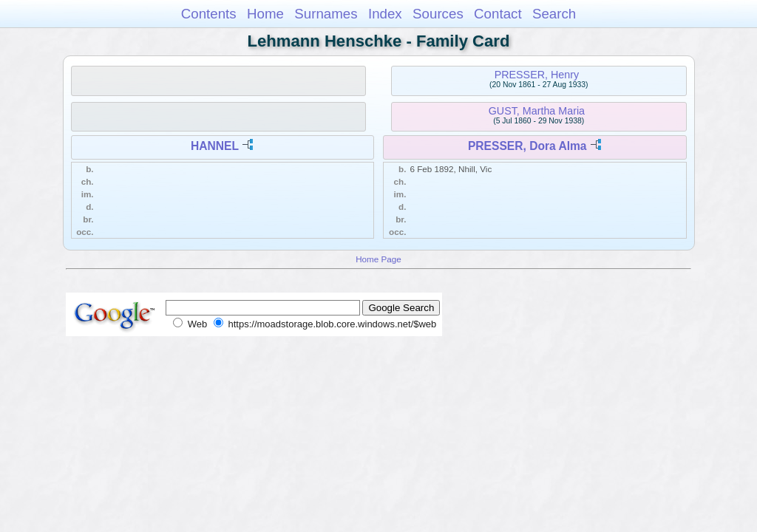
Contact (498, 14)
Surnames (326, 14)
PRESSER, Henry (537, 75)
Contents (209, 14)
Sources (438, 14)
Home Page (378, 259)
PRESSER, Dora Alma (527, 146)
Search (554, 14)
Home (265, 14)
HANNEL (215, 146)
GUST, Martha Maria (537, 111)
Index (385, 14)
